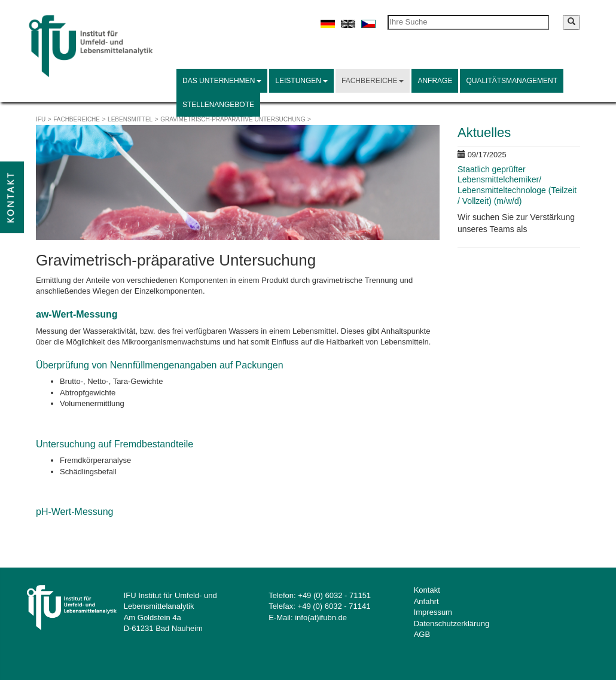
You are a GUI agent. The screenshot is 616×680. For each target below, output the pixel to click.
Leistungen (301, 81)
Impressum (433, 612)
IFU (41, 119)
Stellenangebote (218, 105)
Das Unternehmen (222, 81)
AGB (422, 634)
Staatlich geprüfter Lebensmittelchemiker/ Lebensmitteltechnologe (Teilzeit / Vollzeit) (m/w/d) (517, 185)
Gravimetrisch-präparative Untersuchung (233, 119)
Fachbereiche (373, 81)
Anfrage (435, 81)
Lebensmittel (130, 119)
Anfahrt (426, 601)
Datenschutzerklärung (452, 623)
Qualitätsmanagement (512, 81)
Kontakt (427, 590)
